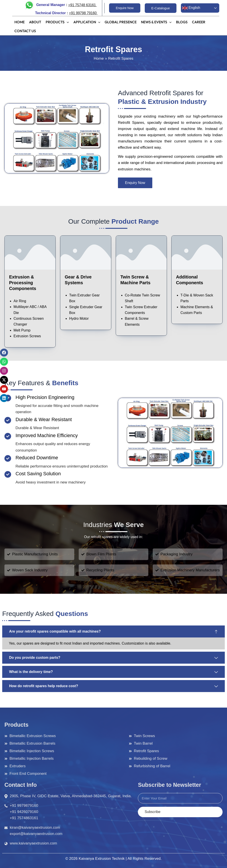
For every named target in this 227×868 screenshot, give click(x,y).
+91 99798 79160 (83, 13)
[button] (125, 8)
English (191, 8)
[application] (67, 21)
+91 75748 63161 (82, 5)
